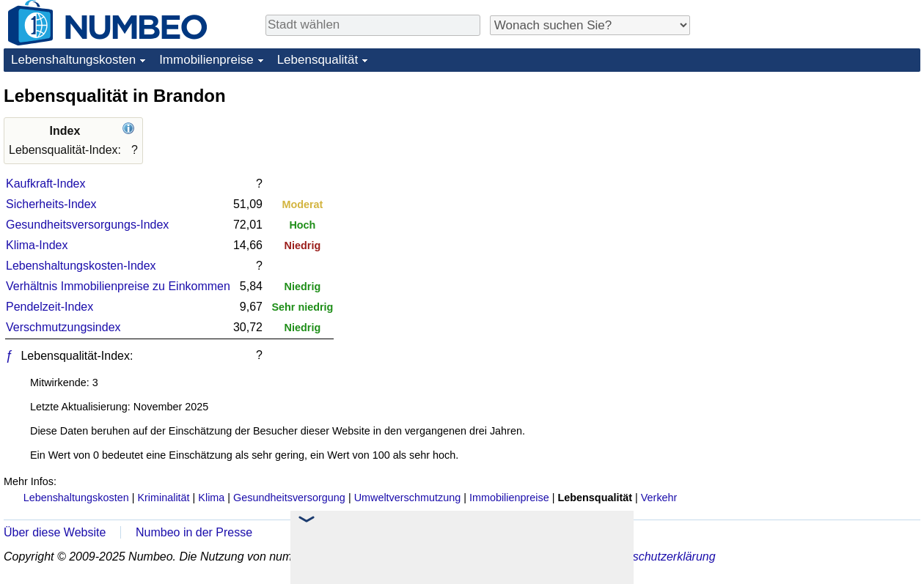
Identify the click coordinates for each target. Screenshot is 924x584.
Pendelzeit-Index (49, 307)
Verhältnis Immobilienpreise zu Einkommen (118, 286)
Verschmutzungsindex (63, 327)
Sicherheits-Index (51, 204)
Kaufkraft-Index (46, 184)
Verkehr (659, 498)
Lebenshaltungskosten (73, 60)
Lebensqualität (318, 60)
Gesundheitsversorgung (289, 498)
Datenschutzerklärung (659, 557)
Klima (211, 498)
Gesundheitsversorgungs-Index (87, 225)
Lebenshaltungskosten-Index (81, 266)
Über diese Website (55, 532)
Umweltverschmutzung (408, 498)
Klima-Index (37, 245)
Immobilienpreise (206, 60)
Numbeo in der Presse (194, 532)
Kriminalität (163, 498)
